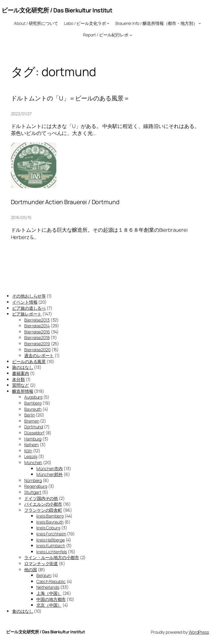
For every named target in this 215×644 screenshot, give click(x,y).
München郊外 (50, 474)
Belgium (44, 575)
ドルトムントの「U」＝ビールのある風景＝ (70, 98)
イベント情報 (25, 302)
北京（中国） (49, 605)
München (33, 462)
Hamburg (33, 439)
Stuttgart (33, 492)
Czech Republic (51, 581)
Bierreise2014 (37, 326)
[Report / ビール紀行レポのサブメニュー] (131, 35)
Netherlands (48, 587)
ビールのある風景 (29, 361)
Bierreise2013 (37, 320)
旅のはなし (23, 367)
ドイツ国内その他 (41, 498)
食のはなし (23, 611)
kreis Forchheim (51, 534)
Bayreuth (33, 409)
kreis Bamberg (50, 516)
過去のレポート (39, 355)
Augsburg (33, 397)
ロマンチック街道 (41, 563)
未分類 (18, 379)
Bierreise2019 (37, 344)
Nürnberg (33, 480)
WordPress (199, 632)
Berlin (30, 415)
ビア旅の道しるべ (29, 308)
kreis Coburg (48, 528)
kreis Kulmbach (51, 546)
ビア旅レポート (27, 314)
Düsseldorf (34, 433)
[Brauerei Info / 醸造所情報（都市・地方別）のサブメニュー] (200, 23)
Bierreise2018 (37, 337)
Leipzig (31, 456)
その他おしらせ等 (29, 296)
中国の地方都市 (51, 599)
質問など (21, 385)
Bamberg (33, 403)
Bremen (32, 421)
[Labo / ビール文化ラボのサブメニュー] (108, 23)
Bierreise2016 (37, 332)
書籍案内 (21, 373)
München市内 (50, 469)
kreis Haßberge (51, 540)
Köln (28, 451)
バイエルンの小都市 (43, 504)
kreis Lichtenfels (52, 552)
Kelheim (31, 445)
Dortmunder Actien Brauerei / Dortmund (65, 202)
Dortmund (34, 427)
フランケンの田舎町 (43, 510)
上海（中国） (49, 593)
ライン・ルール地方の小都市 (52, 557)
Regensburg (36, 486)
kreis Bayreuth (50, 522)
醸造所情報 (23, 391)
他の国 (31, 570)
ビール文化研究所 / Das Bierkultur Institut (57, 10)
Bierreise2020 (37, 350)
